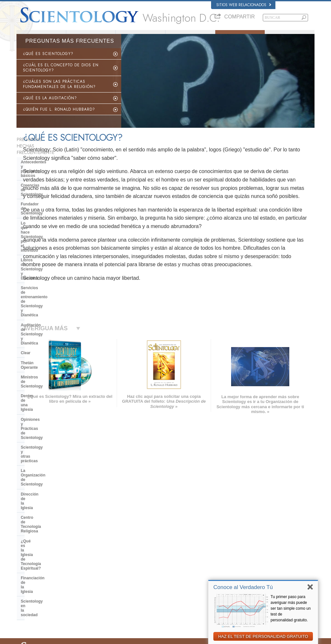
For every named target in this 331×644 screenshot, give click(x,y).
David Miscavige (248, 554)
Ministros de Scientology (44, 271)
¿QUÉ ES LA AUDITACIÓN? (50, 106)
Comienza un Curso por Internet (261, 560)
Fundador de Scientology (44, 188)
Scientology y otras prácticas (48, 305)
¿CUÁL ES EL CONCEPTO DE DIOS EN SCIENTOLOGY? (61, 76)
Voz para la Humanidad (173, 541)
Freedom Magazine (251, 579)
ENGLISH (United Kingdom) (42, 540)
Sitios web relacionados (244, 5)
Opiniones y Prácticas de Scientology (44, 292)
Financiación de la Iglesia (44, 358)
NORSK (87, 540)
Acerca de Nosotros (41, 37)
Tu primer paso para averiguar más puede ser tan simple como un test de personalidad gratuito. (291, 608)
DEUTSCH (28, 591)
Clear (26, 251)
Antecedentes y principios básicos (45, 166)
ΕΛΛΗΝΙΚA (90, 565)
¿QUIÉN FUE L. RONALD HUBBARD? (59, 118)
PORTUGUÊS (92, 577)
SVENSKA (89, 546)
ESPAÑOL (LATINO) (97, 552)
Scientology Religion (251, 548)
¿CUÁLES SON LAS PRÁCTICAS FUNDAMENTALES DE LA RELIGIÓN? (59, 93)
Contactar (162, 579)
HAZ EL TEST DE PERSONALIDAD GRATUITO (263, 636)
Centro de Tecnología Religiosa (49, 334)
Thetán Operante (36, 261)
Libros (290, 37)
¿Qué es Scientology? (141, 37)
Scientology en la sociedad (46, 368)
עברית (26, 559)
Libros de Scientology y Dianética (52, 213)
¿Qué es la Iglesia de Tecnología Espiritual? (51, 346)
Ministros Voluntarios (190, 37)
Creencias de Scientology (44, 179)
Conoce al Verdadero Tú (243, 587)
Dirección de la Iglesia (41, 324)
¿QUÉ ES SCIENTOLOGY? (48, 62)
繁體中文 (27, 579)
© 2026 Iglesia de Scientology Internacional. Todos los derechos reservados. (77, 637)
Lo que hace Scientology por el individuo (49, 200)
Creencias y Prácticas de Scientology (184, 535)
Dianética (243, 535)
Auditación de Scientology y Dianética (47, 239)
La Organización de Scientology (50, 314)
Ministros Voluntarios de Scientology (264, 566)
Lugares (161, 585)
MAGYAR (88, 534)
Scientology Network (251, 541)
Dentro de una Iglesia (40, 280)
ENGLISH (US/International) (42, 534)
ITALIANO (88, 571)
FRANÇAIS (29, 552)
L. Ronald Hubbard (91, 37)
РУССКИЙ (28, 573)
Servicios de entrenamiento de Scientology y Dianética (49, 224)
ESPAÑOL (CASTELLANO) (102, 559)
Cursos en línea (167, 566)
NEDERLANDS (32, 585)
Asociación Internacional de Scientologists (268, 573)
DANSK (26, 546)
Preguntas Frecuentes (240, 37)
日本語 (25, 566)
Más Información (167, 573)
